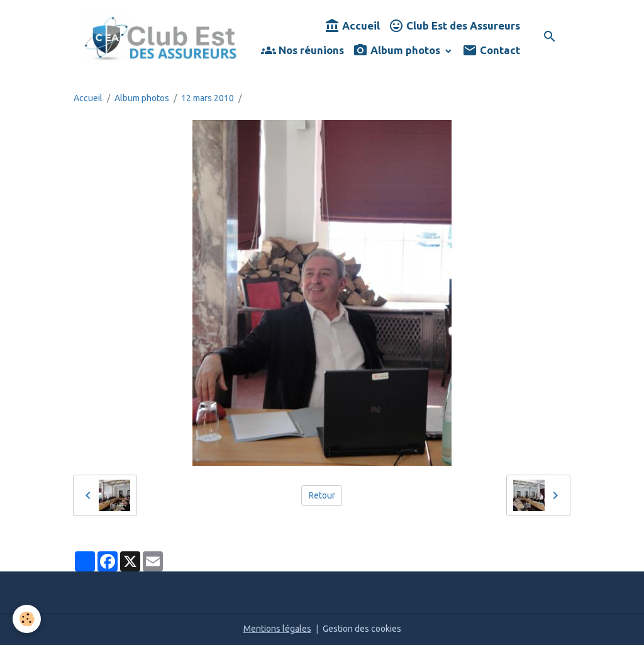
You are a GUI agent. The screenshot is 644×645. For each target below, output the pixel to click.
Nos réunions (303, 51)
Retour (322, 495)
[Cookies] (27, 619)
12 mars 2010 (208, 98)
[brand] (160, 38)
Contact (491, 51)
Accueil (352, 26)
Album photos (398, 51)
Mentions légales (277, 629)
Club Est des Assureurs (454, 26)
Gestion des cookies (362, 629)
